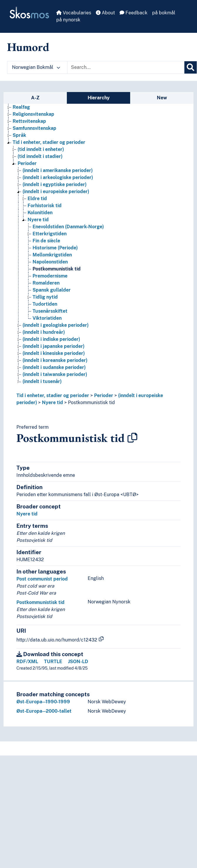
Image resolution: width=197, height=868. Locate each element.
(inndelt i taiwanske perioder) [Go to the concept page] (55, 374)
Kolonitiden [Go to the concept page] (40, 213)
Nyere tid (52, 402)
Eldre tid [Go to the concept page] (37, 199)
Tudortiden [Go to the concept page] (45, 304)
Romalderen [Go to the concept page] (46, 283)
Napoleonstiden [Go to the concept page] (50, 262)
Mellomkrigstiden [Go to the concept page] (52, 255)
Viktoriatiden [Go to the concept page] (47, 318)
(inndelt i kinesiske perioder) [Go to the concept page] (54, 353)
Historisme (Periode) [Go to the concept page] (55, 248)
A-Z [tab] (35, 98)
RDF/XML (27, 662)
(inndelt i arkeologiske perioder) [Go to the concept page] (58, 177)
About (105, 13)
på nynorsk (68, 20)
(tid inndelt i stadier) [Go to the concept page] (40, 156)
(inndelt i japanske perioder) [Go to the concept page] (54, 346)
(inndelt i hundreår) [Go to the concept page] (44, 332)
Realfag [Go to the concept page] (21, 107)
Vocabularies (74, 13)
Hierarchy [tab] (99, 98)
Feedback (134, 13)
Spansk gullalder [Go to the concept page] (52, 290)
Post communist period (42, 579)
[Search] (191, 67)
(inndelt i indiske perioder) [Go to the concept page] (51, 339)
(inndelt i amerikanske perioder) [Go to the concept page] (58, 170)
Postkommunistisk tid (91, 402)
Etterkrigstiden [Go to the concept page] (50, 234)
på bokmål (164, 13)
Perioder (104, 395)
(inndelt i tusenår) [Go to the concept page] (42, 381)
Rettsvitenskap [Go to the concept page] (29, 121)
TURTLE (53, 662)
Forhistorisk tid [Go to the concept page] (45, 206)
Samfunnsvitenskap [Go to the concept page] (34, 128)
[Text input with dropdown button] (126, 67)
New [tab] (162, 98)
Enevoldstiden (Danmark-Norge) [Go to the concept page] (68, 227)
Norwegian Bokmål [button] (36, 67)
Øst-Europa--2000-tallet (44, 711)
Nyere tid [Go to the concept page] (38, 220)
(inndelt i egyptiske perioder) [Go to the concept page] (55, 184)
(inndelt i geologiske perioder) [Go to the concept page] (56, 325)
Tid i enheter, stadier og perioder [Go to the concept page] (49, 142)
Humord (28, 47)
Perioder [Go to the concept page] (27, 163)
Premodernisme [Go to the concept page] (50, 276)
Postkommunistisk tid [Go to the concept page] (57, 269)
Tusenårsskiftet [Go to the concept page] (50, 311)
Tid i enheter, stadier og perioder (53, 395)
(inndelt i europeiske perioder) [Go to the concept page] (56, 192)
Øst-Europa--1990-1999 (43, 702)
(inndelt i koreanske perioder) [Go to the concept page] (55, 360)
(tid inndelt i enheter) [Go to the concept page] (41, 149)
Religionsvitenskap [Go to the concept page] (33, 114)
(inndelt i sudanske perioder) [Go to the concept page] (54, 367)
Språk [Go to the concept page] (19, 135)
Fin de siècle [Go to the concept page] (46, 241)
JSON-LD (78, 662)
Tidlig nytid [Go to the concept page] (45, 297)
